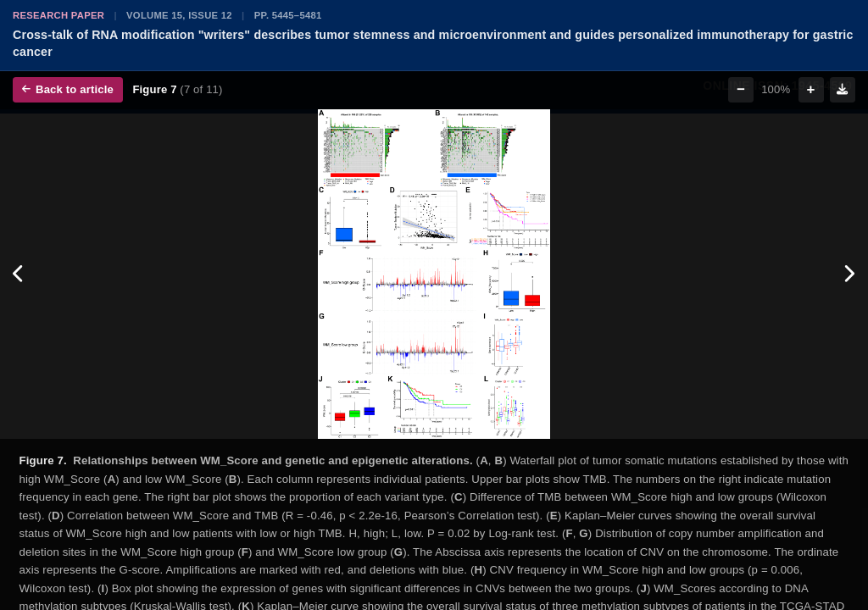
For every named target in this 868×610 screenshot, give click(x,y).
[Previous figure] (19, 274)
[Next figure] (849, 274)
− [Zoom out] (741, 89)
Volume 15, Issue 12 (179, 15)
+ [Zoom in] (811, 89)
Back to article (68, 89)
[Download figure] (843, 90)
